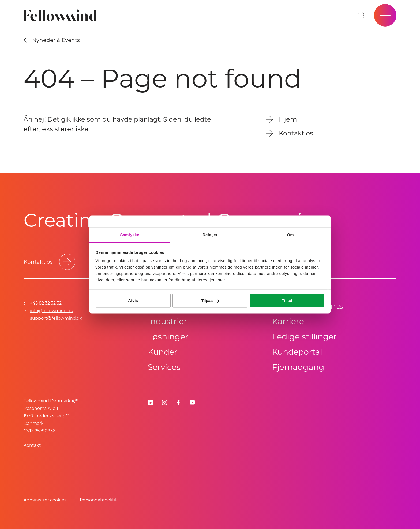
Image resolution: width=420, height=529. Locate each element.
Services (164, 367)
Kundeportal (297, 352)
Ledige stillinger (304, 337)
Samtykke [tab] (130, 235)
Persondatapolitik (99, 500)
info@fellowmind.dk (52, 311)
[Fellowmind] (62, 15)
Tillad (287, 301)
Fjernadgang (298, 367)
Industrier (167, 321)
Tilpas (210, 301)
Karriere (288, 321)
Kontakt (32, 445)
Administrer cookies (45, 500)
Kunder (163, 352)
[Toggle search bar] (362, 15)
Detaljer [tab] (210, 235)
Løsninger (168, 337)
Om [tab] (290, 235)
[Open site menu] (385, 15)
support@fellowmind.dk (56, 318)
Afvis (133, 301)
